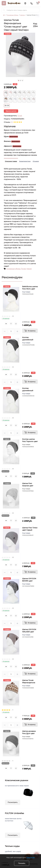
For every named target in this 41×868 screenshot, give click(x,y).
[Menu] (4, 3)
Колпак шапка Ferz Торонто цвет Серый (30, 441)
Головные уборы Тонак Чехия (19, 269)
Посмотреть (13, 802)
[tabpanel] (20, 55)
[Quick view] (6, 324)
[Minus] (5, 331)
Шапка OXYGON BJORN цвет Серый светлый (29, 581)
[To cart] (30, 331)
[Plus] (17, 331)
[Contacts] (31, 3)
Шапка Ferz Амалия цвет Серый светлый (29, 486)
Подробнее (30, 857)
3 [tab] (23, 81)
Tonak (20, 116)
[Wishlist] (11, 324)
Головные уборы (12, 15)
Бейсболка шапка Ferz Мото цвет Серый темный (30, 289)
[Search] (4, 10)
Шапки (22, 15)
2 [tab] (21, 81)
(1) (12, 122)
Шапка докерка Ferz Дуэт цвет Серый (29, 733)
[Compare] (16, 324)
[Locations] (25, 3)
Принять (22, 863)
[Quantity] (11, 331)
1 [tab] (19, 81)
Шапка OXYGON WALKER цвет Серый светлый (29, 632)
